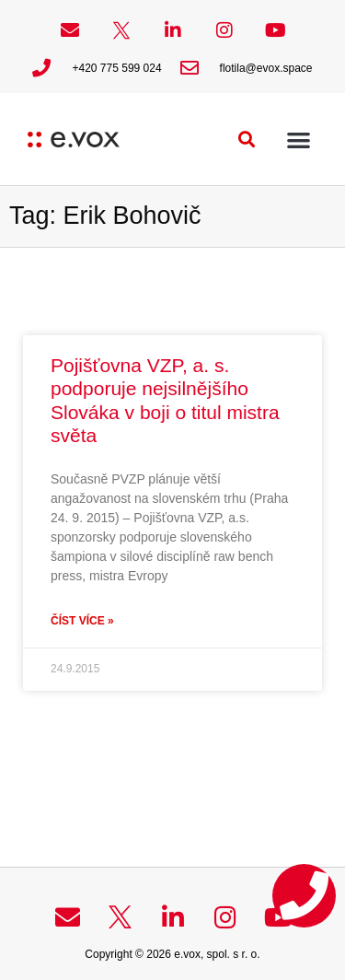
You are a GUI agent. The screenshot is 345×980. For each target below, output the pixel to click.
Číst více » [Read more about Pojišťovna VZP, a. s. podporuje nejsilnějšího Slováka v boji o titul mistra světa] (82, 621)
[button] (247, 140)
